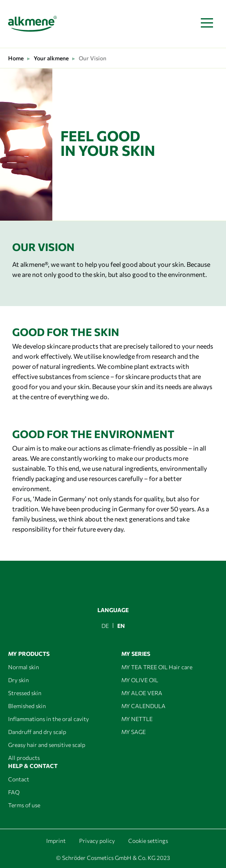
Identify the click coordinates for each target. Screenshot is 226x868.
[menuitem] (105, 625)
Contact (19, 779)
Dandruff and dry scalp (37, 732)
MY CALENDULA (143, 706)
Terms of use (24, 805)
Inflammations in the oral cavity (48, 719)
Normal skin (24, 667)
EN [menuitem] (121, 626)
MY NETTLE (137, 719)
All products (24, 758)
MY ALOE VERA (142, 693)
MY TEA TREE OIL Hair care (157, 667)
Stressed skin (25, 693)
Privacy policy (97, 841)
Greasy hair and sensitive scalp (47, 745)
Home (16, 58)
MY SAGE (133, 732)
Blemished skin (27, 706)
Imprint (56, 841)
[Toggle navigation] (207, 23)
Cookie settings (148, 841)
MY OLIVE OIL (140, 680)
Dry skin (18, 680)
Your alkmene (51, 58)
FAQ (14, 792)
